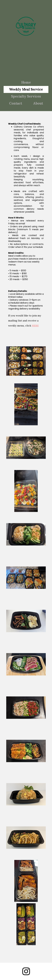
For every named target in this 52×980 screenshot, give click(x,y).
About (38, 103)
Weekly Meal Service (26, 89)
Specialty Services (26, 96)
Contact (16, 103)
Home (26, 82)
